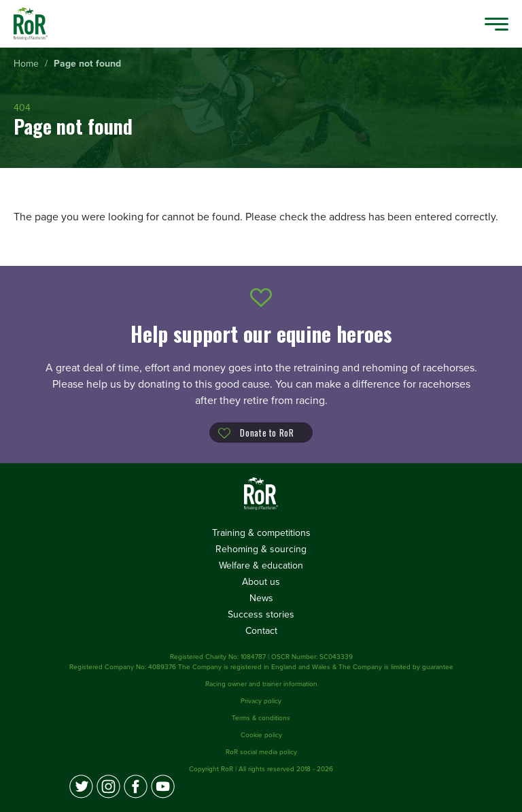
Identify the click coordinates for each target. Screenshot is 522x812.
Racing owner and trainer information (261, 684)
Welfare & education (261, 565)
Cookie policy (261, 735)
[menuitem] (26, 64)
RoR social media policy (261, 752)
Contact (261, 631)
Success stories (261, 614)
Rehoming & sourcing (261, 549)
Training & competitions (261, 533)
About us (261, 582)
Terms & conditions (261, 718)
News (261, 598)
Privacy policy (261, 701)
